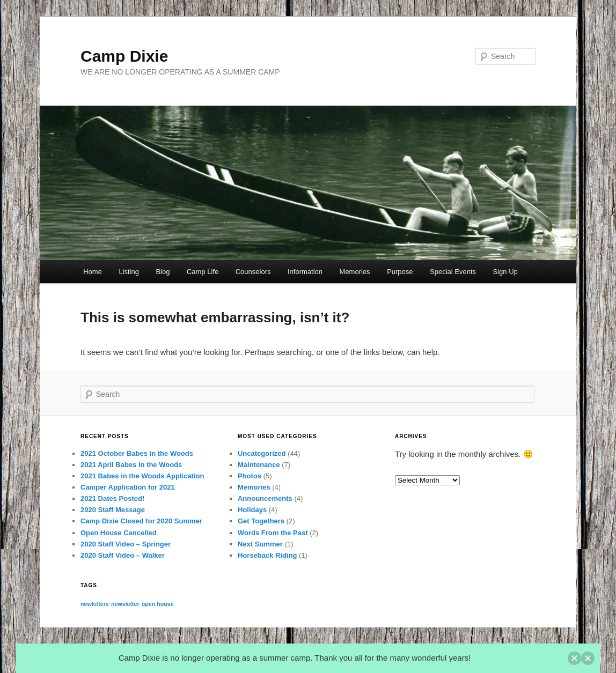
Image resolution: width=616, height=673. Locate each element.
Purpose (400, 272)
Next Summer (260, 544)
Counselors (253, 272)
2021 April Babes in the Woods (131, 465)
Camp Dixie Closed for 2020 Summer (141, 521)
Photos (250, 476)
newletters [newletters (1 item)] (95, 604)
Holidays (252, 510)
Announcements (265, 498)
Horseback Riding (267, 555)
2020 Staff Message (113, 510)
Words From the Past (273, 533)
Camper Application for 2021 (128, 487)
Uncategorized (262, 453)
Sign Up (505, 272)
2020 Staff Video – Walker (123, 555)
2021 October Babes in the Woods (137, 453)
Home (93, 272)
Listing (129, 272)
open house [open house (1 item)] (158, 604)
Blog (163, 272)
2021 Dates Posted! (112, 498)
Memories (355, 272)
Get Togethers (261, 521)
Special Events (453, 272)
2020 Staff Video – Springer (126, 544)
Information (305, 272)
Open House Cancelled (119, 533)
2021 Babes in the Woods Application (142, 476)
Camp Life (203, 272)
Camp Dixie (124, 56)
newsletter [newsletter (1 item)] (125, 604)
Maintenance (259, 465)
